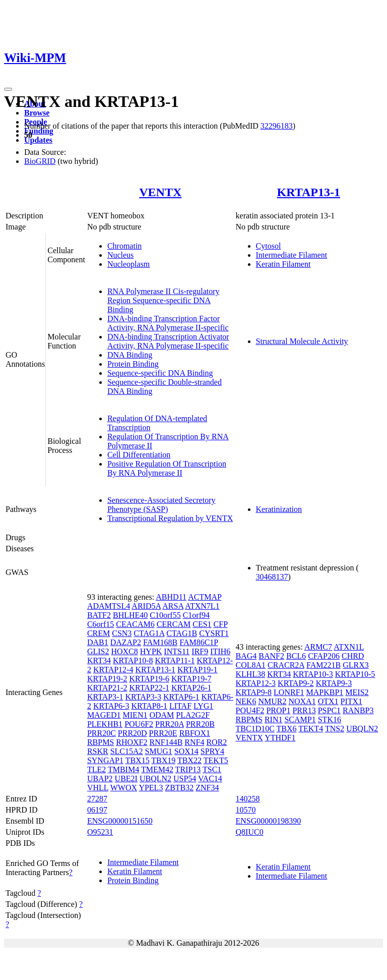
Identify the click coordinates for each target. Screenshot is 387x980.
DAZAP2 (126, 642)
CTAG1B (182, 633)
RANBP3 (358, 710)
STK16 (330, 719)
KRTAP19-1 (198, 670)
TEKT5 (216, 760)
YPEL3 (151, 788)
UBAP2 (100, 779)
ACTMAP (205, 597)
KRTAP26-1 (191, 688)
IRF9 (200, 651)
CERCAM (174, 624)
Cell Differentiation (139, 455)
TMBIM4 (123, 769)
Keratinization (279, 509)
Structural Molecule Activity (302, 341)
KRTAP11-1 (175, 660)
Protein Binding (133, 364)
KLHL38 (251, 674)
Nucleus (120, 255)
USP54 (185, 779)
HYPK (151, 651)
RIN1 (274, 719)
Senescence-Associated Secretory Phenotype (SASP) (162, 505)
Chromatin (124, 246)
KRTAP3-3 (143, 697)
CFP (221, 624)
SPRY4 (212, 751)
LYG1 (203, 706)
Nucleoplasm (128, 264)
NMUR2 (272, 701)
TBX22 (189, 760)
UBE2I (126, 779)
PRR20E (163, 733)
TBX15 (138, 760)
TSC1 (212, 769)
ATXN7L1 (202, 606)
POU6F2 (139, 724)
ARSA (173, 606)
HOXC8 (124, 651)
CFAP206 (324, 656)
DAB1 (98, 642)
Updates (38, 140)
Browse (37, 113)
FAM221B (324, 665)
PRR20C (102, 733)
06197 (97, 810)
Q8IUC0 (250, 832)
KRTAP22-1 (149, 688)
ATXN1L (349, 647)
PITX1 (352, 701)
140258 (248, 799)
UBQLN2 (155, 779)
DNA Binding (130, 355)
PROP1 (278, 710)
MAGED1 (104, 715)
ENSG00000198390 (269, 821)
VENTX (160, 192)
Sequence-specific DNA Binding (160, 373)
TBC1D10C (255, 729)
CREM (99, 633)
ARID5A (146, 606)
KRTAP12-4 (113, 670)
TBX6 (287, 729)
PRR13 (304, 710)
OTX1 (328, 701)
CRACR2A (286, 665)
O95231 (100, 832)
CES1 (202, 624)
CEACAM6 (135, 624)
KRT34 (99, 660)
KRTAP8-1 (149, 706)
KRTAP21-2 (107, 688)
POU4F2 (250, 710)
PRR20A (170, 724)
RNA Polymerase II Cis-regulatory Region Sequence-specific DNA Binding (164, 300)
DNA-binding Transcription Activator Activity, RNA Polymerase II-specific (168, 341)
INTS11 (177, 651)
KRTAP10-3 (313, 674)
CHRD (353, 656)
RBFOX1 (195, 733)
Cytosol (269, 246)
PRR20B (200, 724)
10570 (246, 810)
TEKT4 (311, 729)
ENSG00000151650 (120, 821)
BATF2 (99, 615)
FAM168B (160, 642)
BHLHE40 (130, 615)
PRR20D (133, 733)
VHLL (98, 788)
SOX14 (186, 751)
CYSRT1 (214, 633)
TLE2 (96, 769)
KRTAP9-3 (334, 683)
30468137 (272, 577)
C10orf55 (165, 615)
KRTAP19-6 (149, 679)
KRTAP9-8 (254, 692)
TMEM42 (157, 769)
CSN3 (122, 633)
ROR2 (216, 742)
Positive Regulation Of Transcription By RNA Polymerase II (167, 468)
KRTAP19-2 (107, 679)
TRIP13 (188, 769)
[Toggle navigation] (8, 89)
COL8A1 (251, 665)
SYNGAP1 (105, 760)
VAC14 (210, 779)
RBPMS (101, 742)
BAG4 (246, 656)
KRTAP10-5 (355, 674)
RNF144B (166, 742)
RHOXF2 (132, 742)
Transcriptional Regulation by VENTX (170, 518)
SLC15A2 (127, 751)
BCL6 (296, 656)
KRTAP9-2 (296, 683)
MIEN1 (135, 715)
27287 (97, 799)
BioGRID (40, 161)
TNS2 (335, 729)
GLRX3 (356, 665)
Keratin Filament (283, 264)
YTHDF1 (280, 738)
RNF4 (194, 742)
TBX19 (163, 760)
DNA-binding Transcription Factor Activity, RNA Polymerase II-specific (168, 323)
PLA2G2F (193, 715)
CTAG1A (149, 633)
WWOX (124, 788)
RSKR (98, 751)
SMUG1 (159, 751)
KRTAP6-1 (181, 697)
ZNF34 (207, 788)
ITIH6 (220, 651)
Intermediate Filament (292, 255)
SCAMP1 (300, 719)
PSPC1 (329, 710)
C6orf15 (101, 624)
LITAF (180, 706)
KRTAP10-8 (133, 660)
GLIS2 (98, 651)
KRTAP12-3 (256, 683)
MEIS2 (357, 692)
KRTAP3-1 (105, 697)
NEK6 (246, 701)
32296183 (277, 126)
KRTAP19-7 (191, 679)
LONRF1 (289, 692)
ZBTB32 (179, 788)
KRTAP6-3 (111, 706)
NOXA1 (302, 701)
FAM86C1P (199, 642)
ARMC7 (318, 647)
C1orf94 (196, 615)
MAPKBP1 (325, 692)
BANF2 (271, 656)
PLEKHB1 (105, 724)
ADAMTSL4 (109, 606)
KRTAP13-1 (309, 192)
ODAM (162, 715)
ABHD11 (171, 597)
